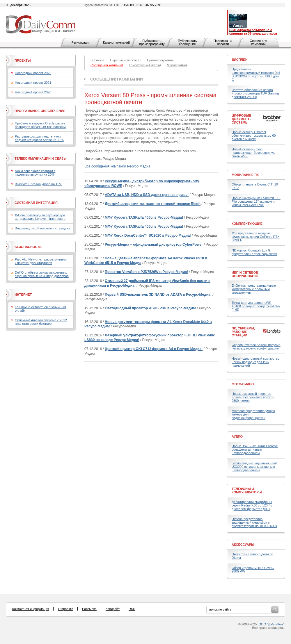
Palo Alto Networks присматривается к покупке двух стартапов (42, 261)
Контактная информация (31, 609)
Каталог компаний (116, 42)
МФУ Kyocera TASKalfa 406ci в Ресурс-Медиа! (144, 217)
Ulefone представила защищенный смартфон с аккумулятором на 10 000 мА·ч (254, 522)
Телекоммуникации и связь (40, 158)
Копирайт (113, 609)
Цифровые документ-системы (241, 119)
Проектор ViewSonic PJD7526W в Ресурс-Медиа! (146, 272)
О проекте (65, 609)
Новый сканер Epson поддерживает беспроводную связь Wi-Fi (253, 153)
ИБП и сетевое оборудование (245, 274)
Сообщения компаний (117, 79)
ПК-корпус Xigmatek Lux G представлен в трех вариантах (254, 252)
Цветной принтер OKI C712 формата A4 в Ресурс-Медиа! (154, 349)
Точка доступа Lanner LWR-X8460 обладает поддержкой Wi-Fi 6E (256, 306)
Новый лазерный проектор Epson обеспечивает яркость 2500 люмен (253, 397)
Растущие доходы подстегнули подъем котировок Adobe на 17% (39, 138)
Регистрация (81, 42)
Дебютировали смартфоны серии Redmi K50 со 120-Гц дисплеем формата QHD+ (252, 505)
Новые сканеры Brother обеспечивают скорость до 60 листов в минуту (254, 135)
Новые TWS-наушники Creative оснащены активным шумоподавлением (255, 449)
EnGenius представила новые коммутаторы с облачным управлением (254, 289)
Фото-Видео (243, 384)
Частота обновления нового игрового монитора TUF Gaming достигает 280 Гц (255, 93)
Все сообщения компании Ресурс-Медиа (117, 166)
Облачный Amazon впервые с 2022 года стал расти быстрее (41, 322)
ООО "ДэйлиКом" (272, 624)
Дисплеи (240, 60)
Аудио (237, 436)
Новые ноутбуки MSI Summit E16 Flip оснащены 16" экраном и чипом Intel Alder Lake (256, 201)
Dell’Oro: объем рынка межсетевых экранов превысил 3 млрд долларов (42, 274)
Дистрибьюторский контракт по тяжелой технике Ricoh (153, 204)
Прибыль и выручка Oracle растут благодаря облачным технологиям (40, 125)
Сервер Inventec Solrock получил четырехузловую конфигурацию (256, 347)
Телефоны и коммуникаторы (247, 490)
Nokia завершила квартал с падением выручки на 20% (35, 173)
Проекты (23, 60)
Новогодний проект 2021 (33, 83)
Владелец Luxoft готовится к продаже (43, 228)
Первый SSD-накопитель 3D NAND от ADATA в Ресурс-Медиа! (158, 295)
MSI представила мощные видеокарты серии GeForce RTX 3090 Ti (255, 237)
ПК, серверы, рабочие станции (243, 332)
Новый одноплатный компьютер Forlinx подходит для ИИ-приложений (255, 362)
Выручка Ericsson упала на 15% (38, 184)
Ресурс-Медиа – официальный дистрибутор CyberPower (154, 245)
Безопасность (28, 247)
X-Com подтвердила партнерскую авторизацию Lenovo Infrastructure (40, 217)
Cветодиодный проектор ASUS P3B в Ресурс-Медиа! (150, 308)
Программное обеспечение (40, 111)
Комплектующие (247, 224)
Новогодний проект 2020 (33, 92)
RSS (132, 609)
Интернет (23, 295)
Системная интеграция (36, 203)
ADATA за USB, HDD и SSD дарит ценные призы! (147, 195)
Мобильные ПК (245, 175)
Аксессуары (243, 545)
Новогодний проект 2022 (33, 73)
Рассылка (89, 609)
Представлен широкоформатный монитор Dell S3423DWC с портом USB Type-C (256, 74)
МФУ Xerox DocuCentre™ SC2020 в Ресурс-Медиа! (148, 236)
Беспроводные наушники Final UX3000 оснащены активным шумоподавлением (254, 467)
